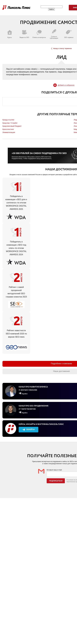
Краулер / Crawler (10, 123)
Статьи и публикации (54, 34)
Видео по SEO (24, 34)
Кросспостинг (8, 129)
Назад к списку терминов (61, 49)
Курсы (10, 34)
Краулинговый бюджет (12, 126)
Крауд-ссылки (8, 120)
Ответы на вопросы (39, 34)
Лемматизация (9, 132)
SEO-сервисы (69, 34)
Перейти (29, 429)
